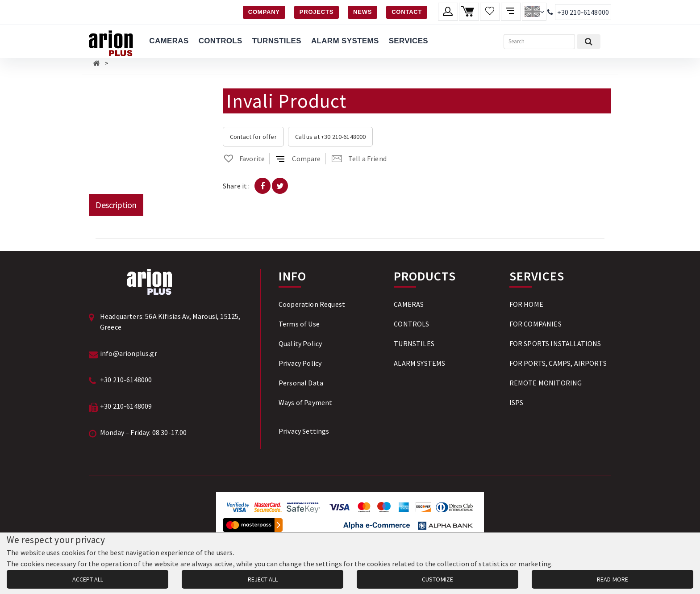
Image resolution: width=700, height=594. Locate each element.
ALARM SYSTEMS (345, 41)
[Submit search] (589, 42)
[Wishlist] (490, 12)
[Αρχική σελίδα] (97, 63)
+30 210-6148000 (583, 12)
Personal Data (301, 383)
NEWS (362, 12)
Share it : (236, 186)
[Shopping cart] (469, 12)
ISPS (517, 402)
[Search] (539, 42)
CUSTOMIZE (437, 579)
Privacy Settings (304, 431)
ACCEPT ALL (88, 579)
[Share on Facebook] (262, 186)
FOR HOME (526, 304)
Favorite (244, 159)
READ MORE (612, 579)
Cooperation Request (312, 304)
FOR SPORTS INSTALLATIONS (555, 343)
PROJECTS (317, 12)
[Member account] (448, 12)
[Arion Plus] (111, 42)
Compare (298, 159)
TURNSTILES (277, 41)
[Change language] (534, 12)
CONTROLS (221, 41)
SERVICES (408, 41)
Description (116, 205)
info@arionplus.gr (129, 353)
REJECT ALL (263, 579)
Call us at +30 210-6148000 (330, 137)
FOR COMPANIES (535, 324)
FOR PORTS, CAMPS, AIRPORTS (558, 363)
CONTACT (407, 12)
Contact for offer (253, 137)
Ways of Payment (305, 402)
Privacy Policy (300, 363)
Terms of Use (299, 324)
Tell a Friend (359, 159)
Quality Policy (300, 343)
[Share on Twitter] (280, 186)
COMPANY (264, 12)
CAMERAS (169, 41)
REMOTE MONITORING (546, 383)
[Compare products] (511, 12)
